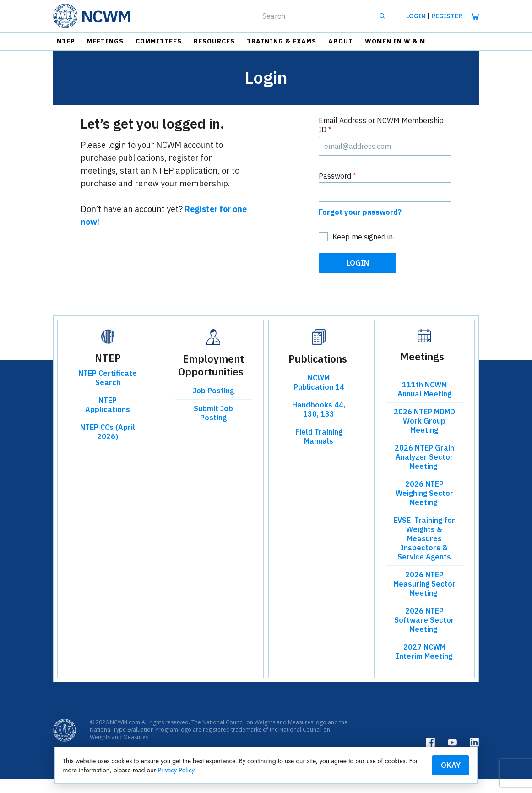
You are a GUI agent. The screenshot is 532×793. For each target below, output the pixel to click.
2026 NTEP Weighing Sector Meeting (424, 507)
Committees (159, 41)
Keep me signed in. (363, 250)
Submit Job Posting (213, 427)
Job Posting (213, 404)
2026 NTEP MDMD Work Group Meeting (424, 435)
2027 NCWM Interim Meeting (424, 665)
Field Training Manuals (319, 450)
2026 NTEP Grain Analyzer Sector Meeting (424, 471)
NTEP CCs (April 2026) (108, 445)
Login (416, 16)
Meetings (105, 41)
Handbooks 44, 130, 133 (319, 423)
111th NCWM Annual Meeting (424, 403)
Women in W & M (395, 41)
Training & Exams (282, 41)
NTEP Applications (108, 418)
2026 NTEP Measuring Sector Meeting (424, 597)
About (341, 41)
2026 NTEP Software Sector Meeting (424, 634)
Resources (214, 41)
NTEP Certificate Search (108, 391)
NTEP (66, 41)
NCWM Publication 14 (319, 396)
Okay (410, 764)
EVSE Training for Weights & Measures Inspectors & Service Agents (424, 552)
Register (447, 16)
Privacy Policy (306, 769)
